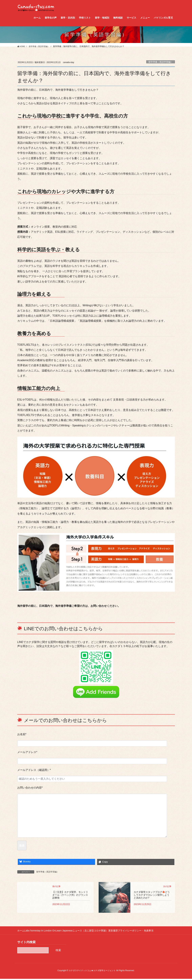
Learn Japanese (69, 932)
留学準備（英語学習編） (161, 62)
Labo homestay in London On (43, 932)
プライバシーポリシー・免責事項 (148, 932)
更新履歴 (123, 932)
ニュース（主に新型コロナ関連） (98, 932)
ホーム (21, 932)
